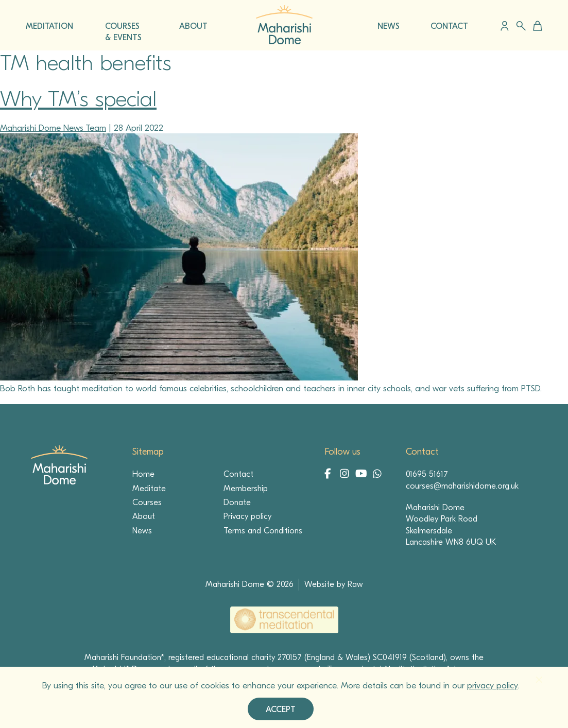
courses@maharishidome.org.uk (462, 486)
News (142, 531)
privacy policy (492, 686)
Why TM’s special (78, 99)
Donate (237, 502)
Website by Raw (334, 584)
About (144, 516)
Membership (246, 489)
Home (143, 474)
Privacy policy (247, 516)
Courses (147, 502)
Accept (281, 709)
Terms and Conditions (263, 531)
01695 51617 (427, 474)
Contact (238, 474)
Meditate (149, 489)
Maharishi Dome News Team (53, 128)
